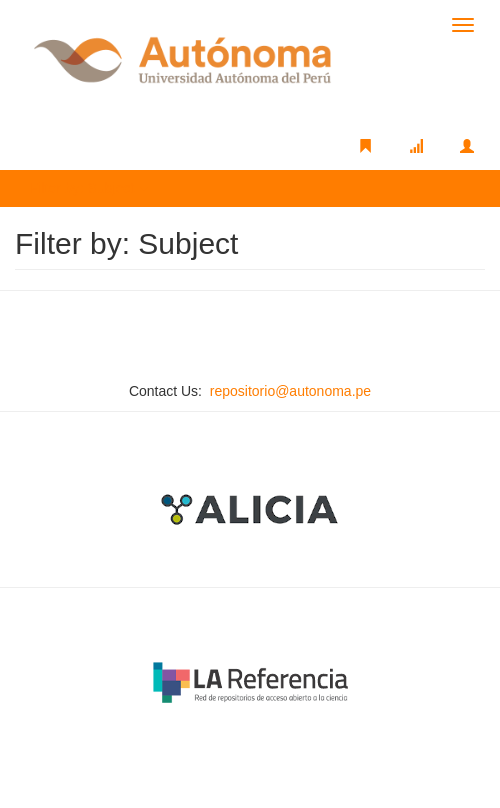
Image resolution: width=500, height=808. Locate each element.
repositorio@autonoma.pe (290, 391)
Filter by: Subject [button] (89, 188)
